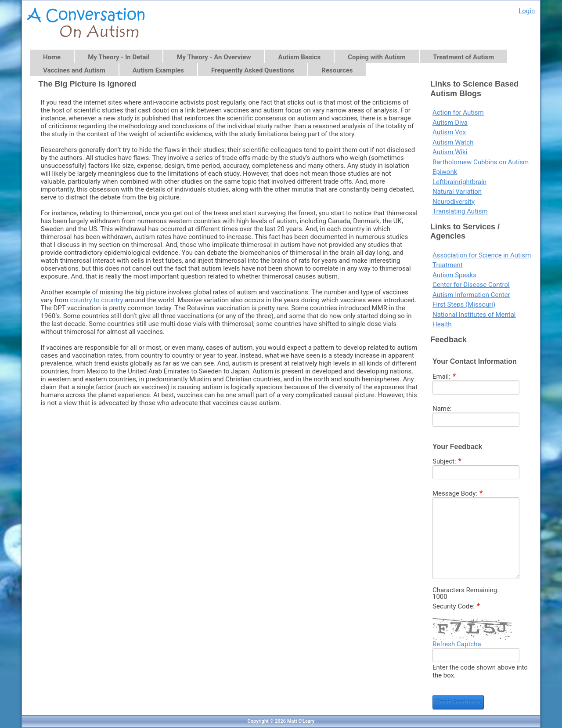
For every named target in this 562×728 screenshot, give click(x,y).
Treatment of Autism (463, 57)
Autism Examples (158, 70)
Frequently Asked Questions (253, 70)
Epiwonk (445, 172)
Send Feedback (458, 702)
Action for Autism (458, 112)
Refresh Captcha (457, 644)
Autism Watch (453, 142)
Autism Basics (299, 57)
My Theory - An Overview (214, 57)
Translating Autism (460, 211)
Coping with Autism (377, 57)
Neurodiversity (454, 202)
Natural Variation (457, 192)
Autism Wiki (450, 152)
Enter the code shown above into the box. (480, 671)
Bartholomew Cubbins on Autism (481, 162)
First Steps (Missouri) (464, 304)
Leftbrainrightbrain (459, 182)
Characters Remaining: (466, 590)
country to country (96, 300)
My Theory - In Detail (119, 57)
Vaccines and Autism (74, 70)
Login (527, 11)
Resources (337, 70)
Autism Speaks (454, 275)
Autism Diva (450, 123)
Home (52, 57)
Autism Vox (449, 132)
